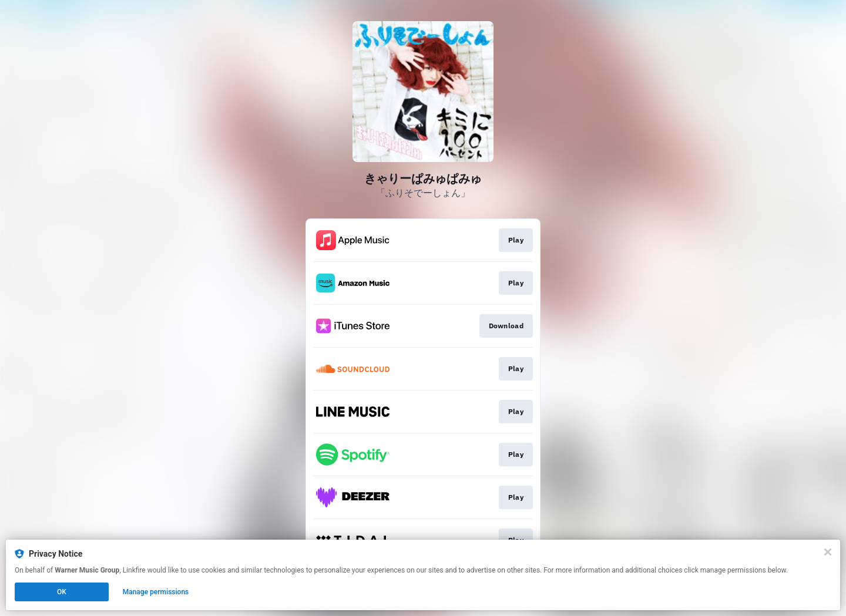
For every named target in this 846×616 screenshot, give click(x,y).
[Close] (828, 552)
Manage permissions (156, 592)
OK (62, 592)
